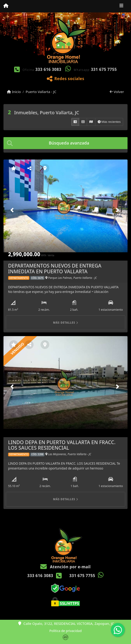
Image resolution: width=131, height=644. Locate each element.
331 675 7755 (104, 69)
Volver (117, 92)
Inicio (14, 92)
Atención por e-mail (65, 567)
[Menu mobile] (6, 6)
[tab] (65, 143)
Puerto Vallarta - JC (41, 92)
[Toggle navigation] (121, 6)
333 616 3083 (48, 69)
